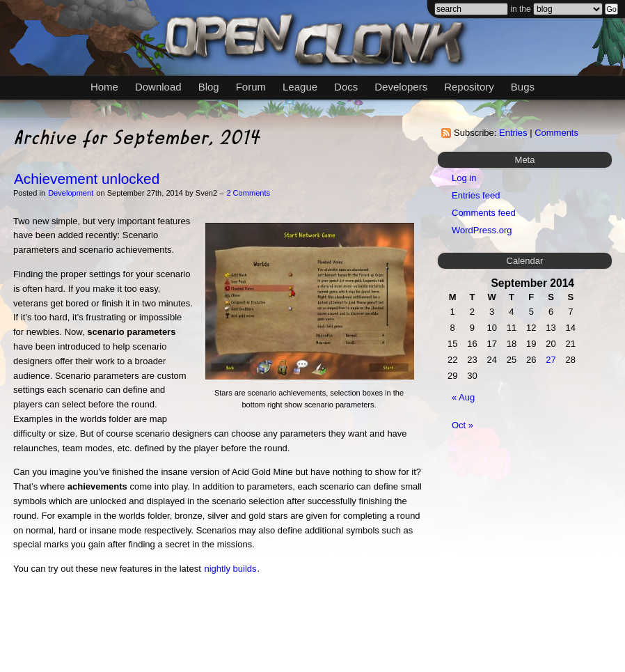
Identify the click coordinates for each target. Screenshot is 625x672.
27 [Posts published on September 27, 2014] (551, 360)
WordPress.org (482, 230)
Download (158, 87)
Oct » (462, 425)
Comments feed (484, 213)
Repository (469, 87)
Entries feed (476, 195)
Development (71, 193)
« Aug (463, 397)
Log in (464, 178)
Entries (513, 133)
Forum (251, 87)
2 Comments (248, 193)
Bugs (523, 87)
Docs (346, 87)
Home (104, 87)
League (300, 87)
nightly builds (230, 569)
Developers (401, 87)
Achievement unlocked (87, 179)
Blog (209, 87)
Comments (556, 133)
